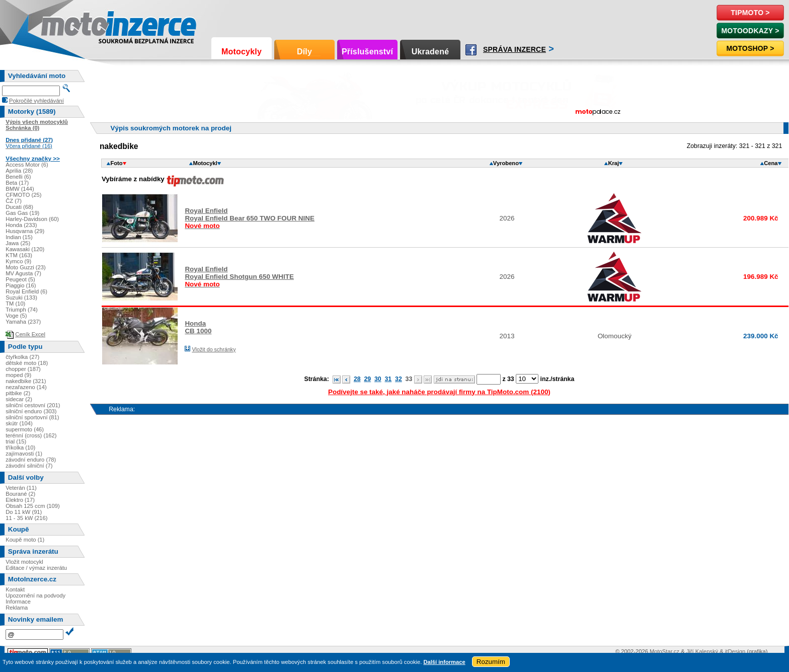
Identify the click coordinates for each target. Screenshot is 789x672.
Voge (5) (16, 316)
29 (367, 379)
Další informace (444, 662)
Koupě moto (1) (25, 540)
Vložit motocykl (24, 562)
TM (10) (15, 304)
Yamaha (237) (23, 322)
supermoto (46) (25, 429)
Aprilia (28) (19, 171)
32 (399, 379)
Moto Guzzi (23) (26, 267)
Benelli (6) (18, 177)
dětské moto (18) (27, 363)
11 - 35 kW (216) (26, 518)
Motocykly (242, 52)
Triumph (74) (22, 310)
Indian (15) (19, 237)
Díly (304, 52)
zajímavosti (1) (24, 454)
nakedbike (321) (26, 381)
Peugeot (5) (20, 279)
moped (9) (18, 375)
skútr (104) (19, 423)
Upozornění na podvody (35, 595)
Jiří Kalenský (702, 651)
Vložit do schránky (214, 349)
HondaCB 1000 (198, 327)
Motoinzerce (62, 25)
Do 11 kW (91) (24, 512)
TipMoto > (750, 13)
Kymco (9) (18, 261)
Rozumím (491, 662)
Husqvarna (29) (25, 231)
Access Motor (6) (27, 165)
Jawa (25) (18, 243)
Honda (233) (21, 225)
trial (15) (16, 441)
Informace (18, 602)
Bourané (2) (20, 494)
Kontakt (15, 589)
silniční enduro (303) (31, 411)
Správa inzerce (515, 49)
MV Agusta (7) (23, 273)
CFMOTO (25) (23, 195)
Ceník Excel (30, 334)
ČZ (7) (14, 201)
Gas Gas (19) (22, 213)
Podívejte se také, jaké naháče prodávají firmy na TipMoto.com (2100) (439, 392)
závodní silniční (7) (29, 466)
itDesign (735, 651)
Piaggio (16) (21, 285)
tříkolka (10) (20, 447)
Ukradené (430, 52)
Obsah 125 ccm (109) (33, 506)
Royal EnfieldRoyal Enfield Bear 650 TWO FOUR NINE (250, 218)
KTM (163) (19, 255)
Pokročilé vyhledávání (36, 101)
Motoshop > (750, 48)
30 (378, 379)
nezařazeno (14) (26, 387)
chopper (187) (23, 369)
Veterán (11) (21, 488)
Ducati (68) (19, 207)
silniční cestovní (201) (33, 405)
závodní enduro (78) (31, 460)
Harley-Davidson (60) (32, 219)
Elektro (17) (20, 500)
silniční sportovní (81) (32, 417)
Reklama (17, 608)
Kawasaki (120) (25, 249)
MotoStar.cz (664, 651)
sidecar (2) (19, 399)
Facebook (471, 50)
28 (357, 379)
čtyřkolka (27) (22, 357)
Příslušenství (367, 52)
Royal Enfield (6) (26, 291)
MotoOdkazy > (750, 31)
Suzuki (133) (21, 297)
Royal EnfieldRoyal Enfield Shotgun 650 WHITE (239, 277)
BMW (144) (20, 189)
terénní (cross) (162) (31, 435)
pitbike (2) (18, 393)
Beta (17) (17, 183)
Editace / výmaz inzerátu (36, 568)
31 (388, 379)
